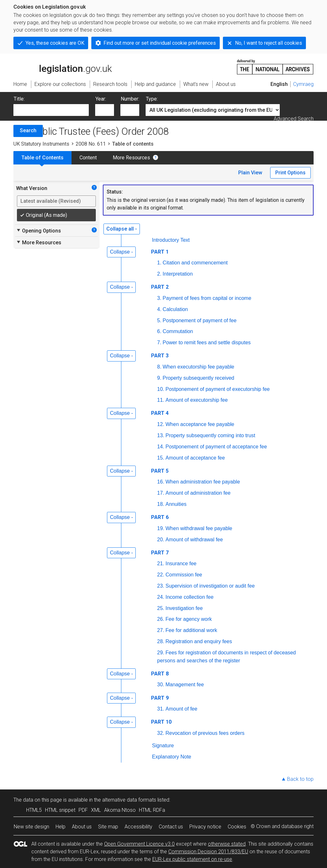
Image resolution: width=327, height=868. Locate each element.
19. (161, 528)
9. (159, 378)
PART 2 (160, 287)
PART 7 (160, 553)
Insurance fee (181, 563)
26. (161, 619)
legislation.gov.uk (63, 66)
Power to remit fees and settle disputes (207, 343)
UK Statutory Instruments (41, 144)
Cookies (237, 827)
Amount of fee (181, 709)
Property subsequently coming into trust (210, 435)
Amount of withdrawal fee (194, 540)
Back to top (300, 779)
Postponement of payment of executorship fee (217, 389)
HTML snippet (60, 810)
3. (159, 298)
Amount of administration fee (198, 493)
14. (161, 447)
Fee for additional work (191, 630)
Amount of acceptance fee (195, 458)
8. (159, 367)
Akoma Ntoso (120, 810)
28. (161, 641)
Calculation (175, 309)
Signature (163, 746)
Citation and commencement (195, 263)
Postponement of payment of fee (199, 320)
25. (161, 608)
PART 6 (160, 517)
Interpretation (178, 274)
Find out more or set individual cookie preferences (160, 43)
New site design (31, 827)
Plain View (250, 173)
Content (88, 158)
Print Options (290, 173)
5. (159, 320)
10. (161, 389)
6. (159, 331)
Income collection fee (189, 597)
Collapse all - (122, 229)
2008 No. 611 (91, 144)
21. (161, 563)
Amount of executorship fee (197, 400)
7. (159, 343)
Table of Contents (42, 158)
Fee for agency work (189, 619)
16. (161, 482)
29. (161, 653)
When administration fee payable (203, 482)
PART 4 (160, 413)
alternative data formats (129, 800)
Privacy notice (205, 827)
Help (61, 827)
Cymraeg (303, 84)
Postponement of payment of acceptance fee (216, 447)
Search (28, 130)
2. (159, 274)
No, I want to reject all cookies (269, 43)
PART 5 (160, 471)
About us (82, 827)
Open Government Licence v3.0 (139, 844)
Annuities (176, 504)
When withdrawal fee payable (199, 528)
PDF (83, 810)
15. (161, 458)
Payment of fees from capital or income (207, 298)
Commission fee (184, 575)
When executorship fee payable (198, 367)
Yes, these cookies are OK (55, 43)
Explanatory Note (172, 757)
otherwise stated (227, 844)
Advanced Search (294, 119)
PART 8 (160, 674)
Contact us (171, 827)
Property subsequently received (198, 378)
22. (161, 575)
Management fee (185, 685)
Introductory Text (171, 240)
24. (161, 597)
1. (159, 263)
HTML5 (34, 810)
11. (161, 400)
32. (161, 733)
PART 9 (160, 698)
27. (161, 630)
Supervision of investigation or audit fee (210, 586)
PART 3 (160, 356)
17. (161, 493)
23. (161, 586)
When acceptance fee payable (200, 424)
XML (96, 810)
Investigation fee (184, 608)
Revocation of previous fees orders (205, 733)
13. (161, 435)
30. (161, 685)
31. (161, 709)
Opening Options (38, 231)
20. (161, 540)
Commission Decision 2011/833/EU (208, 852)
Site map (108, 827)
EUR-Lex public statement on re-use (192, 859)
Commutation (178, 331)
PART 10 (161, 722)
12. (161, 424)
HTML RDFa (152, 810)
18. (161, 504)
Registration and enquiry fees (199, 641)
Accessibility (138, 827)
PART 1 (160, 252)
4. (159, 309)
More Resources (131, 158)
